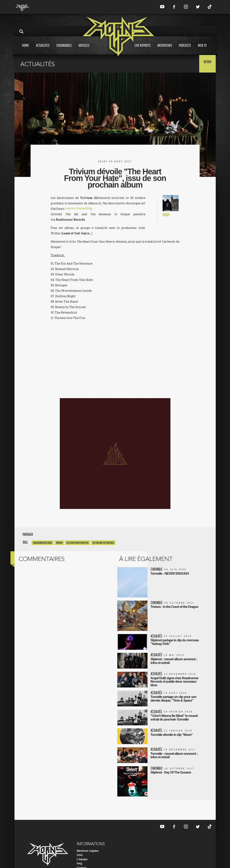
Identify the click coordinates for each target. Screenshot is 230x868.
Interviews (165, 49)
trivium (59, 543)
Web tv (202, 49)
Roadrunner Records (43, 543)
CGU (80, 845)
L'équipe (82, 849)
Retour (206, 63)
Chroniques (64, 49)
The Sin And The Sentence (103, 543)
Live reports (142, 49)
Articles (84, 49)
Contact (82, 858)
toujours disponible (79, 209)
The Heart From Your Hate (77, 543)
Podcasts (185, 49)
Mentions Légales (88, 841)
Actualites (43, 49)
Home (25, 49)
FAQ (80, 854)
